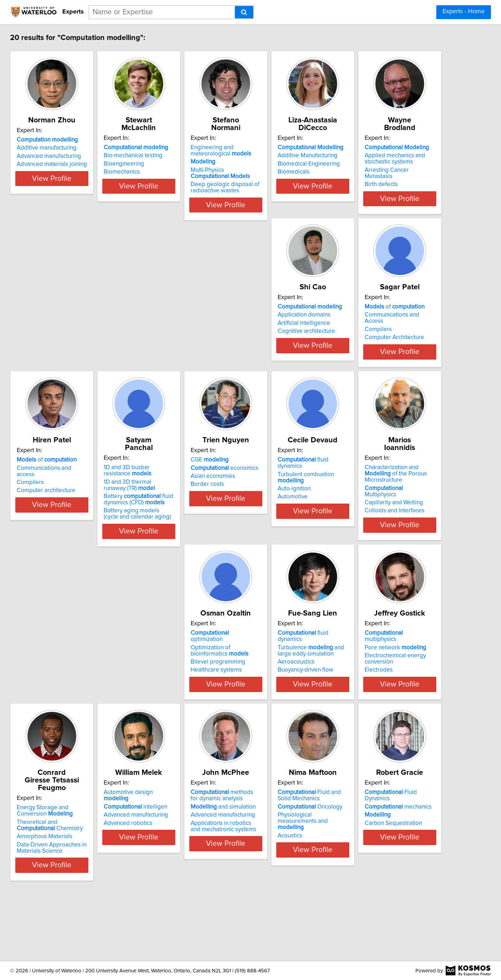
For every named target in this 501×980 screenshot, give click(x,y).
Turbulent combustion (299, 514)
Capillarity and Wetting (391, 529)
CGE (172, 506)
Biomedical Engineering (393, 164)
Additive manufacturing (78, 155)
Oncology (289, 879)
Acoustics (269, 902)
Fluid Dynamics (401, 865)
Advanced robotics (73, 890)
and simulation (185, 879)
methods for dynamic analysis (188, 868)
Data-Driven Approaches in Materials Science (396, 726)
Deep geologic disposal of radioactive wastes (292, 187)
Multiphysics (397, 521)
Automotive (272, 531)
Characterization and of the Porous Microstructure (402, 509)
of (287, 327)
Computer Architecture (287, 351)
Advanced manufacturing (81, 164)
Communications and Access (294, 335)
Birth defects (65, 358)
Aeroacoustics (171, 708)
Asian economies (175, 523)
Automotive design (86, 865)
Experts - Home (464, 11)
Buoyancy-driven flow (181, 716)
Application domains (179, 335)
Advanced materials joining (83, 172)
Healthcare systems (74, 716)
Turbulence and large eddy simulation (193, 697)
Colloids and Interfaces (391, 537)
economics (187, 514)
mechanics (395, 873)
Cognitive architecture (181, 351)
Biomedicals (377, 172)
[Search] (244, 12)
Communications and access (398, 335)
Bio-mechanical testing (182, 155)
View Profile (92, 211)
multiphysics (293, 686)
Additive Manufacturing (391, 155)
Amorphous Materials (389, 715)
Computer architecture (391, 351)
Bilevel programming (76, 708)
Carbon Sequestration (390, 890)
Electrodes (271, 716)
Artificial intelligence (179, 343)
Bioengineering (173, 164)
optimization (84, 686)
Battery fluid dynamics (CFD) (83, 538)
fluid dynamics (295, 506)
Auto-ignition (274, 523)
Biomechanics (171, 172)
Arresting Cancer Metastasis (85, 350)
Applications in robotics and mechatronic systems (189, 899)
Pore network (288, 694)
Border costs (169, 531)
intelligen (80, 873)
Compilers (271, 343)
